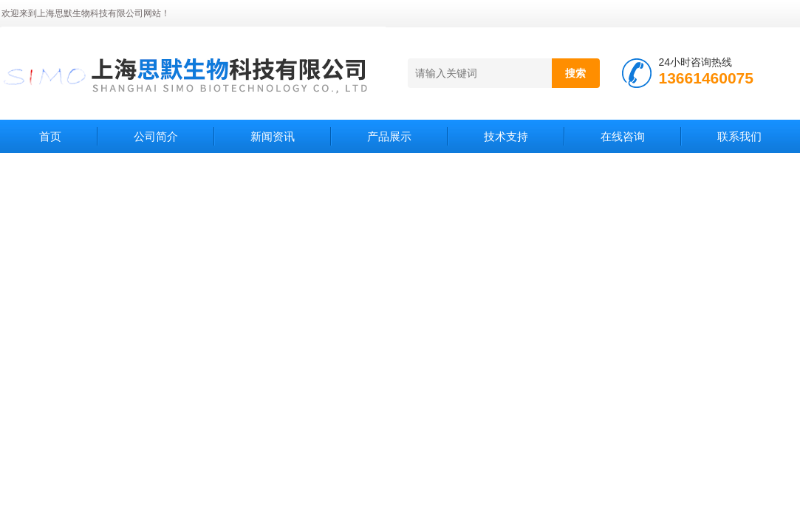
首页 (50, 136)
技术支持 (506, 136)
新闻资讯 (273, 136)
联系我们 (739, 136)
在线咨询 (623, 136)
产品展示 (389, 136)
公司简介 (156, 136)
